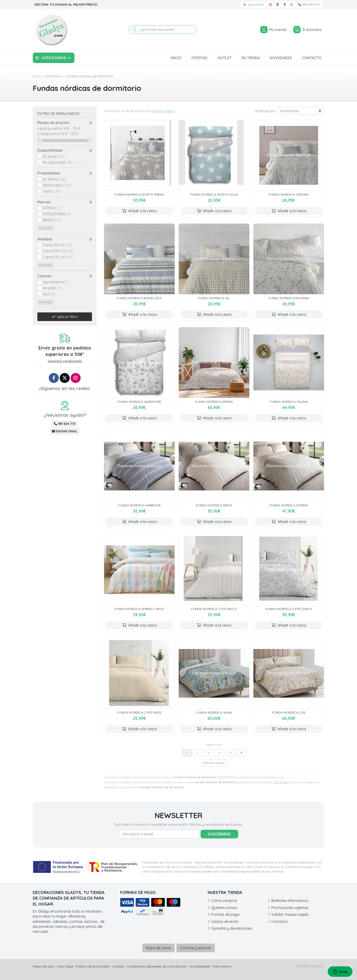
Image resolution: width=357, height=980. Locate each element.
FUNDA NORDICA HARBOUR (139, 505)
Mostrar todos (163, 111)
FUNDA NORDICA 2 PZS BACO (214, 609)
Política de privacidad (93, 966)
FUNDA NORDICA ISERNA (214, 402)
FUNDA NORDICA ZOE (289, 712)
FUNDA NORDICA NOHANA (289, 298)
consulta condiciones (65, 361)
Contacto (279, 921)
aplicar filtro (67, 317)
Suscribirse (219, 834)
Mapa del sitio (43, 966)
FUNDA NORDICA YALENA (289, 402)
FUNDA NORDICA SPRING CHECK (139, 609)
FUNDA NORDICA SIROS (214, 505)
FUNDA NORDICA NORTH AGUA (214, 194)
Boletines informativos (290, 901)
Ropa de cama (158, 948)
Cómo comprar (224, 901)
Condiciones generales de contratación (157, 966)
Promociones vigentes (290, 908)
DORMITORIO (281, 782)
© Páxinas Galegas (310, 966)
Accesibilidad (200, 966)
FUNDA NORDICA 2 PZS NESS (139, 712)
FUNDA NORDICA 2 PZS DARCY (289, 609)
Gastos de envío (225, 921)
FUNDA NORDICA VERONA (289, 194)
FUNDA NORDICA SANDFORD (139, 402)
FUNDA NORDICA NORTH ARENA (139, 194)
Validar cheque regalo (290, 914)
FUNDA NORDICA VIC (214, 298)
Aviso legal (65, 966)
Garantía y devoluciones (232, 928)
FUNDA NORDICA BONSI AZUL (139, 298)
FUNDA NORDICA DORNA (289, 505)
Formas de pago (225, 914)
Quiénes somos (224, 908)
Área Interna (222, 966)
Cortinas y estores (196, 948)
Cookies (118, 966)
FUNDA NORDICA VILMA (214, 712)
